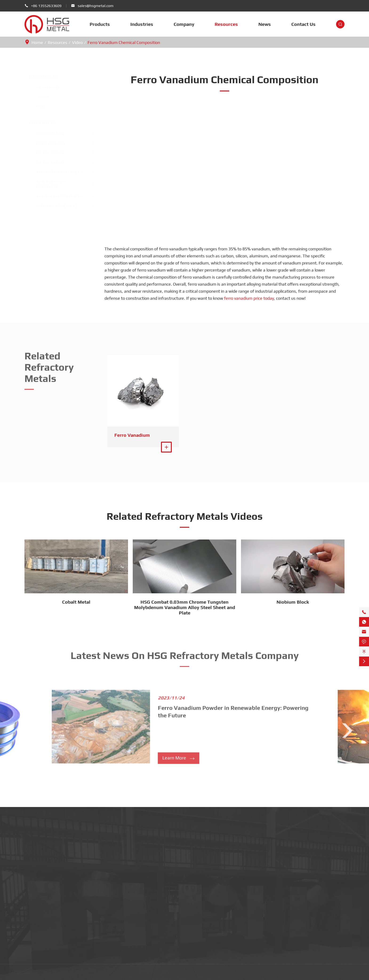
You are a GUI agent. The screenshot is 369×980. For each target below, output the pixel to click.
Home (37, 42)
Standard (43, 87)
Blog (319, 903)
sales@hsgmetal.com (96, 6)
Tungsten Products (55, 172)
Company (184, 24)
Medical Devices (140, 894)
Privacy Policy (228, 975)
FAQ (36, 107)
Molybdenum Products (47, 184)
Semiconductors (140, 886)
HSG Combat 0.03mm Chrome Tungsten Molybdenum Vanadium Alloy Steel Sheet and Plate (185, 607)
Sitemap (205, 975)
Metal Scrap (46, 153)
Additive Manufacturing (146, 935)
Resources (226, 24)
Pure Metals (46, 143)
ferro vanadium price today (249, 298)
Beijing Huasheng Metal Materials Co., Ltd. (81, 975)
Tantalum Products (55, 196)
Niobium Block (293, 602)
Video (77, 42)
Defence (134, 911)
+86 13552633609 (46, 6)
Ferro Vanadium (132, 435)
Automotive (136, 927)
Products (100, 24)
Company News (329, 894)
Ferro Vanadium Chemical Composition (124, 42)
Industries (142, 24)
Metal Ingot (46, 162)
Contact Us (303, 24)
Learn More (179, 760)
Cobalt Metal (76, 602)
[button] (22, 731)
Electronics (136, 944)
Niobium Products (52, 206)
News (265, 24)
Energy (132, 919)
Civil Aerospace (139, 903)
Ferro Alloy (46, 133)
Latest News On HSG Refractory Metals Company (185, 654)
